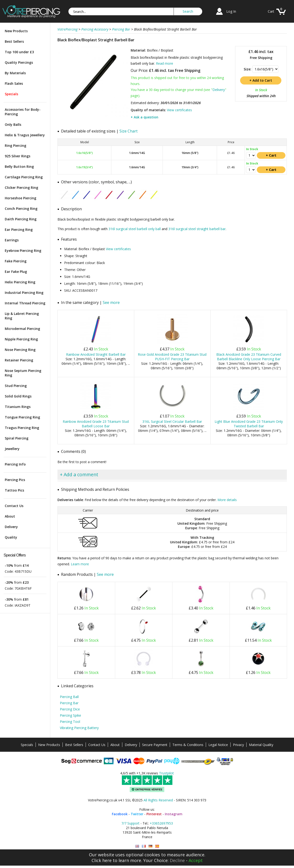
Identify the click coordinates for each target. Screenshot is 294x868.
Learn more (80, 564)
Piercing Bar (69, 703)
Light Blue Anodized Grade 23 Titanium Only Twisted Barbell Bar (249, 424)
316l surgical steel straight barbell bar (197, 229)
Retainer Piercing (19, 360)
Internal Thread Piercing (25, 303)
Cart (271, 11)
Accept (196, 860)
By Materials (15, 73)
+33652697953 (161, 823)
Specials (11, 94)
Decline (177, 860)
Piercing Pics (15, 480)
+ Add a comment (79, 474)
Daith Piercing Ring (21, 219)
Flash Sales (14, 83)
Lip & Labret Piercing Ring (22, 316)
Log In (231, 11)
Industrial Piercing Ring (24, 293)
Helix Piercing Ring (20, 282)
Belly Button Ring (19, 167)
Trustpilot (166, 773)
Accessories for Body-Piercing (23, 112)
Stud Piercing (16, 386)
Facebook (120, 814)
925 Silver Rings (18, 156)
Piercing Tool (70, 722)
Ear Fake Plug (16, 272)
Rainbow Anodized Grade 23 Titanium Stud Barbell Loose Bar (96, 424)
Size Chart (129, 131)
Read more (165, 63)
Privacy (238, 745)
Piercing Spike (70, 715)
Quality (11, 537)
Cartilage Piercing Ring (24, 177)
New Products (16, 31)
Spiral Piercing (17, 438)
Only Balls (13, 124)
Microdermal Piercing (22, 329)
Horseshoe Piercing (21, 198)
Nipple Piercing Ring (21, 339)
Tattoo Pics (14, 490)
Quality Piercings (19, 62)
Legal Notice (218, 745)
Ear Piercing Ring (19, 230)
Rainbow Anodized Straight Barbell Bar (96, 354)
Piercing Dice (70, 709)
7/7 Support (130, 823)
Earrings (12, 240)
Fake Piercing (16, 261)
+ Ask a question (144, 117)
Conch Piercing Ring (21, 209)
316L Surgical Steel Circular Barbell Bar (172, 421)
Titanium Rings (18, 407)
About (10, 516)
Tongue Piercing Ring (22, 417)
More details (227, 500)
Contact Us (14, 506)
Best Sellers (14, 41)
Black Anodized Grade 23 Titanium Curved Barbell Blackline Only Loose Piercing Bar (249, 357)
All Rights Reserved (158, 800)
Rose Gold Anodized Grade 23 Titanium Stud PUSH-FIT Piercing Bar (172, 357)
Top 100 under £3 (19, 52)
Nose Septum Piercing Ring (23, 373)
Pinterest (154, 814)
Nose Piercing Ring (20, 350)
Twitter (137, 814)
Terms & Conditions (188, 745)
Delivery (11, 527)
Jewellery (12, 449)
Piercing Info (15, 464)
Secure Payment (155, 745)
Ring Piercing (15, 146)
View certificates (179, 110)
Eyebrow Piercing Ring (23, 251)
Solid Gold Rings (18, 396)
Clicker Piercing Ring (21, 188)
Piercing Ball (69, 697)
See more (111, 302)
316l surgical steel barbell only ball (135, 229)
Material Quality (261, 745)
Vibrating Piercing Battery (79, 728)
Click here (102, 860)
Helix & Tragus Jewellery (25, 135)
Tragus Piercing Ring (22, 428)
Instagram (174, 814)
